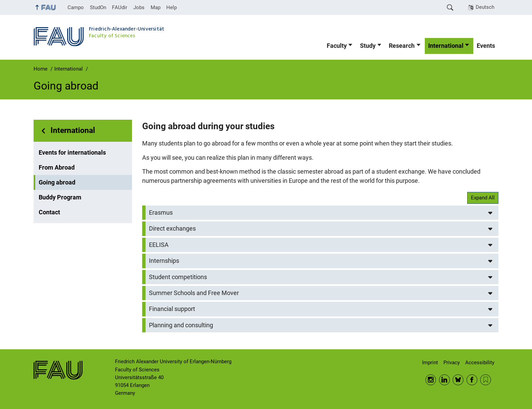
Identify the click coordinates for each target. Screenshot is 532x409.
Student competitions (178, 277)
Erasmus (161, 213)
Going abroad (57, 182)
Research (402, 46)
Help (172, 7)
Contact (49, 212)
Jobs (139, 7)
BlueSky (458, 380)
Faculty (337, 46)
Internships (164, 261)
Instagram (431, 380)
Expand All (483, 198)
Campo (76, 7)
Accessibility (480, 363)
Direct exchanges (172, 229)
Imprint (430, 363)
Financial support (172, 309)
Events (486, 46)
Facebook (472, 380)
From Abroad (57, 168)
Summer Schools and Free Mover (194, 293)
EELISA (159, 245)
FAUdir (120, 7)
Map (156, 7)
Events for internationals (72, 153)
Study (368, 46)
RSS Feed (486, 380)
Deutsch (485, 7)
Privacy (452, 363)
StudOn (98, 7)
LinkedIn (444, 380)
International (446, 46)
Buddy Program (60, 197)
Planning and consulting (181, 325)
